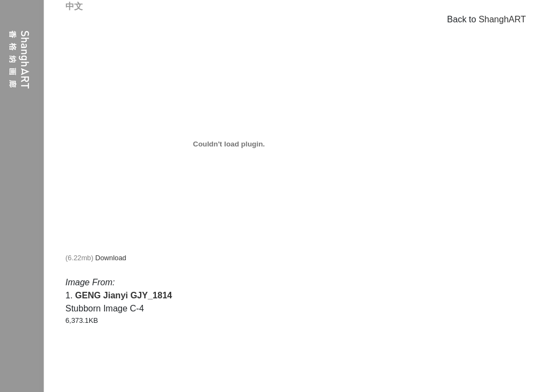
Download (111, 258)
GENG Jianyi (102, 295)
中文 (74, 6)
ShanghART (502, 19)
